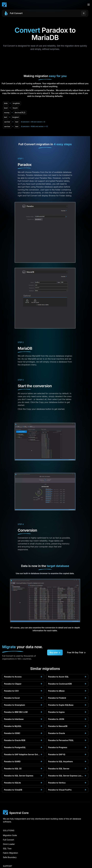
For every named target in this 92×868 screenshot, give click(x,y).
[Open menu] (89, 5)
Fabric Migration (10, 853)
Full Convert (16, 13)
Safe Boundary (10, 857)
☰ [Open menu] (84, 13)
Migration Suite (10, 835)
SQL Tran (7, 849)
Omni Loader (9, 844)
